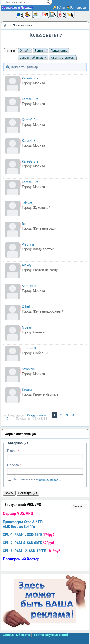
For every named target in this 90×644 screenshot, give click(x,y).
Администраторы (63, 58)
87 (7, 419)
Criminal (28, 307)
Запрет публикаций (33, 58)
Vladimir (28, 244)
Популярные (59, 51)
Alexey (27, 265)
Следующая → (37, 415)
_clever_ (28, 203)
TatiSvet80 (30, 348)
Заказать (79, 506)
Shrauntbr (29, 286)
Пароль (13, 465)
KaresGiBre (30, 78)
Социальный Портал (17, 8)
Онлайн (25, 51)
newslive (28, 369)
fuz (24, 224)
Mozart (27, 327)
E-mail (12, 451)
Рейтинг (40, 51)
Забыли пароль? (50, 480)
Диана (27, 390)
